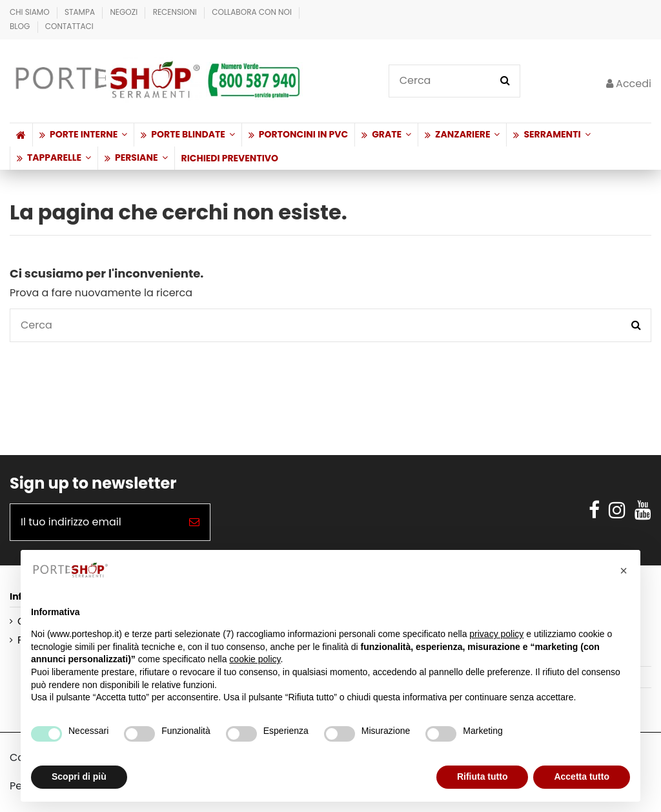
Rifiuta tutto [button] (483, 776)
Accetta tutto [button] (582, 776)
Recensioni (176, 12)
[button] (83, 135)
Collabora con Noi (253, 12)
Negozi (125, 12)
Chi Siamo (31, 12)
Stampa (81, 12)
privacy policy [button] (496, 634)
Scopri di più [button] (79, 776)
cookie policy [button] (255, 659)
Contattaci (69, 26)
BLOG (21, 26)
